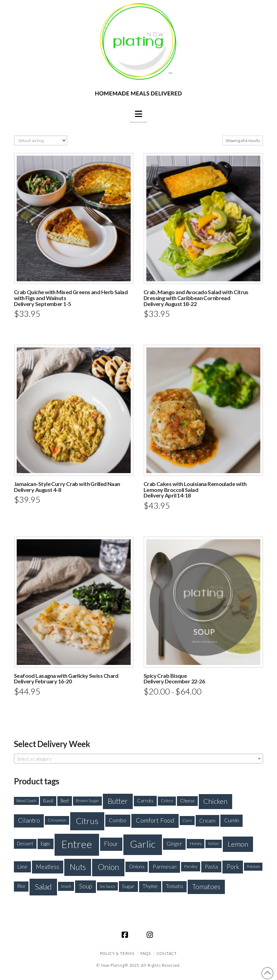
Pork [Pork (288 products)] (233, 867)
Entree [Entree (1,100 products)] (77, 844)
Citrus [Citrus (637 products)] (87, 821)
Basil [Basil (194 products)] (48, 801)
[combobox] (138, 759)
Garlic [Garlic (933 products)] (143, 844)
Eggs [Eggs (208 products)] (45, 843)
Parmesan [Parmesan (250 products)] (165, 866)
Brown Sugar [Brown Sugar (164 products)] (87, 801)
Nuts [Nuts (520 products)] (78, 867)
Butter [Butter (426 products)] (118, 801)
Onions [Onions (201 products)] (137, 866)
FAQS (146, 953)
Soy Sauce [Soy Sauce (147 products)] (107, 886)
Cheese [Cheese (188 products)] (187, 801)
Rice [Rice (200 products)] (21, 886)
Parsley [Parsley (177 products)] (191, 866)
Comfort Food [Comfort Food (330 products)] (155, 820)
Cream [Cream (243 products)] (207, 821)
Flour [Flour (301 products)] (111, 844)
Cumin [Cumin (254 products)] (232, 820)
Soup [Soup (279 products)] (86, 886)
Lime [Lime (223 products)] (22, 867)
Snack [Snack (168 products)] (66, 886)
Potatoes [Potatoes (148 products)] (253, 866)
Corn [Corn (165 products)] (187, 820)
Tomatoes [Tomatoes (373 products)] (206, 887)
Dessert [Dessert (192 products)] (25, 844)
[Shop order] (41, 140)
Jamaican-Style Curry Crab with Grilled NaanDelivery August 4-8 (67, 487)
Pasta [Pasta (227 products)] (211, 867)
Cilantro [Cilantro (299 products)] (29, 820)
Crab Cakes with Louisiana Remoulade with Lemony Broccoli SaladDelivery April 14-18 (195, 490)
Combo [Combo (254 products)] (118, 820)
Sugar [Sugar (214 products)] (128, 886)
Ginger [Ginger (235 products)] (174, 844)
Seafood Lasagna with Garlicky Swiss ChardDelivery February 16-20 (66, 679)
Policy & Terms (117, 953)
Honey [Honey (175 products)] (196, 843)
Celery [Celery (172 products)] (167, 801)
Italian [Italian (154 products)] (214, 843)
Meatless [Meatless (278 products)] (48, 867)
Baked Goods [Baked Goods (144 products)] (26, 801)
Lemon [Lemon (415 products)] (238, 844)
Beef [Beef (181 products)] (65, 801)
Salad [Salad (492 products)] (43, 887)
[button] (138, 114)
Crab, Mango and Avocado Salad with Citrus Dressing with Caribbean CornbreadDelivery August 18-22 (196, 298)
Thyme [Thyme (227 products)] (150, 886)
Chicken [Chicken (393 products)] (215, 801)
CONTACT (167, 953)
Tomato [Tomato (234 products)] (174, 886)
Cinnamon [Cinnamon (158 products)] (57, 820)
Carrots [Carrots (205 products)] (145, 801)
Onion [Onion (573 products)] (108, 867)
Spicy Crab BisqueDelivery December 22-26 (174, 679)
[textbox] (138, 759)
